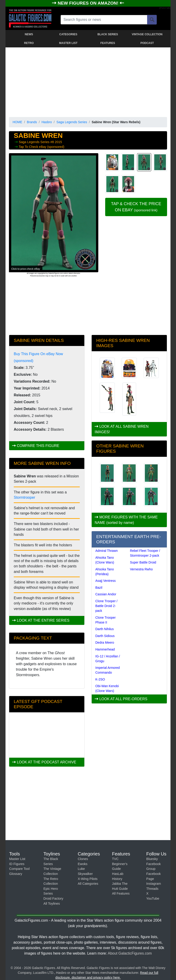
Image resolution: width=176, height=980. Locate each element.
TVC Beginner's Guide (120, 864)
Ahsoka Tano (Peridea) (105, 572)
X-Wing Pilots (88, 879)
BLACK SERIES (108, 34)
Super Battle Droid (143, 562)
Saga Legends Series (72, 122)
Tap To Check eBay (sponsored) (42, 147)
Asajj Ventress (106, 581)
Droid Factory (53, 898)
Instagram (154, 884)
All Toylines (52, 904)
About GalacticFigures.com (130, 953)
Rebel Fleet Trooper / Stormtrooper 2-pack (145, 553)
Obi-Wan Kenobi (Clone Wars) (107, 688)
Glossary (16, 874)
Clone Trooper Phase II (106, 620)
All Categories (88, 884)
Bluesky (152, 859)
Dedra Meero (105, 642)
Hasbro (47, 122)
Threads (152, 889)
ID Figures (17, 864)
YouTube (153, 898)
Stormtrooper (24, 497)
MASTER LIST (68, 43)
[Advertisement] (88, 81)
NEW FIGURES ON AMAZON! (89, 3)
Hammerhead (105, 649)
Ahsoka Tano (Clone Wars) (105, 560)
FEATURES (108, 43)
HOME (17, 122)
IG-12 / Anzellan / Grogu (108, 659)
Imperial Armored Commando (108, 670)
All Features (121, 893)
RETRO (29, 43)
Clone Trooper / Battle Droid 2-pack (106, 606)
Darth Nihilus (104, 629)
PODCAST (147, 43)
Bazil (99, 588)
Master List (17, 859)
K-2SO (100, 679)
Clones (83, 859)
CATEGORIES (68, 34)
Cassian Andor (106, 594)
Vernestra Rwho (141, 569)
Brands (32, 122)
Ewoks (82, 864)
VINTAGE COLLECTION (147, 34)
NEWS (29, 34)
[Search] (152, 20)
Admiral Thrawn (107, 551)
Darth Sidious (105, 636)
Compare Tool (19, 869)
